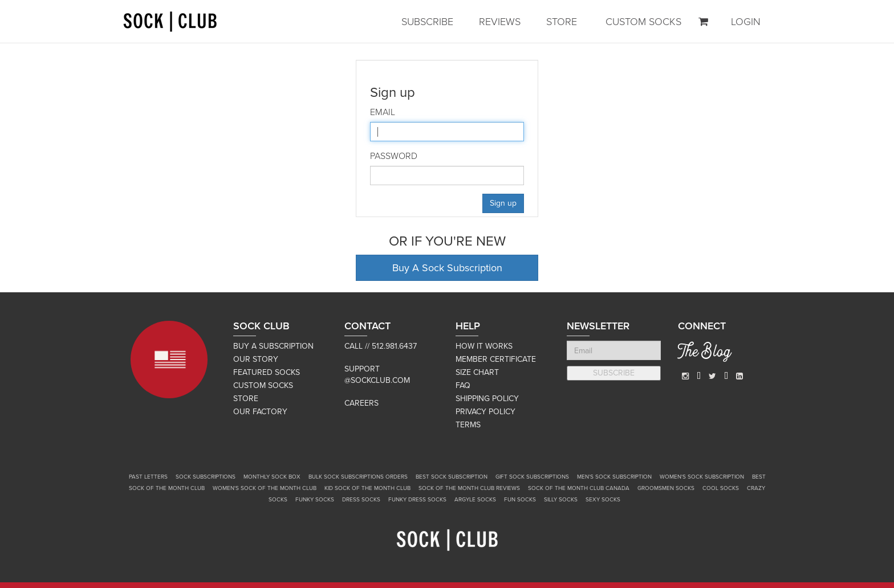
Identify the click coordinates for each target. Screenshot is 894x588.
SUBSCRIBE (427, 22)
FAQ (463, 385)
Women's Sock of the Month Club (265, 488)
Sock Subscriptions (206, 477)
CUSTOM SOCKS (643, 22)
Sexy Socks (603, 500)
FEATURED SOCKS (267, 372)
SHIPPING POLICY (487, 399)
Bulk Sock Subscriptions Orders (358, 477)
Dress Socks (361, 500)
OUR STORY (256, 359)
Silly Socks (561, 500)
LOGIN (746, 22)
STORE (562, 22)
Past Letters (148, 477)
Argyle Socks (475, 500)
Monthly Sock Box (272, 477)
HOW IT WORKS (484, 346)
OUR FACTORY (260, 412)
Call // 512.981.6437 (381, 346)
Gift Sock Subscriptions (532, 477)
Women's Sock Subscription (702, 477)
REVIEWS (500, 22)
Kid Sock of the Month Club (367, 488)
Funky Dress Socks (417, 500)
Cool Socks (721, 488)
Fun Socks (520, 500)
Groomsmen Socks (666, 488)
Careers (361, 403)
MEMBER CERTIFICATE (496, 359)
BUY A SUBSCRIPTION (273, 346)
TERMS (468, 425)
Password (394, 156)
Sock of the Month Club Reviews (469, 488)
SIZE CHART (477, 372)
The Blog (704, 353)
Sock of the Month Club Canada (579, 488)
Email (383, 112)
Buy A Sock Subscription (447, 268)
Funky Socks (315, 500)
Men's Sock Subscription (614, 477)
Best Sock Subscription (452, 477)
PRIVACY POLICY (485, 412)
